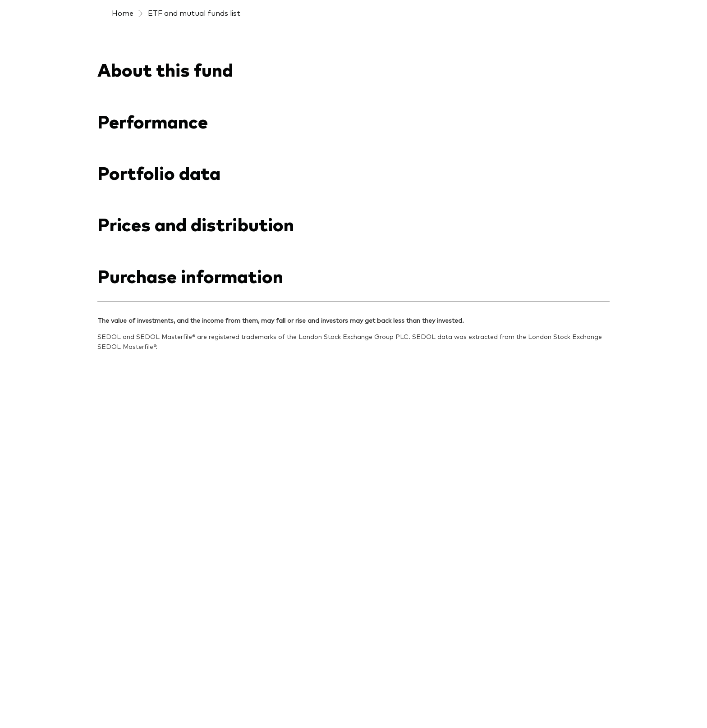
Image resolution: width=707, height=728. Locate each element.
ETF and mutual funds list (194, 13)
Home (123, 13)
